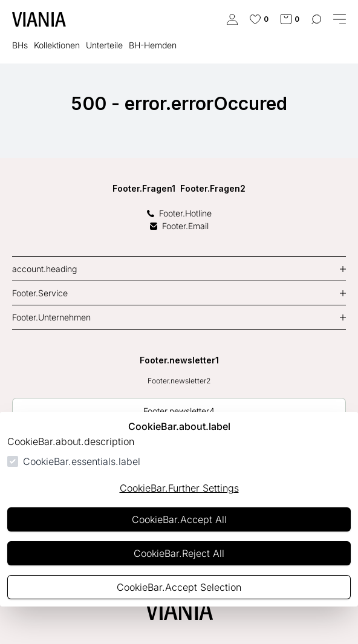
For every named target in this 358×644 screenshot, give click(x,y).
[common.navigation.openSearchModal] (316, 19)
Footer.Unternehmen (51, 317)
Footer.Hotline (179, 213)
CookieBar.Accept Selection (179, 587)
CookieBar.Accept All (179, 519)
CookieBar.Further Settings (179, 488)
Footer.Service (40, 293)
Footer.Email (179, 226)
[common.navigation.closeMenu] (340, 19)
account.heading (44, 269)
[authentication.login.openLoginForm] (232, 19)
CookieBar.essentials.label (82, 461)
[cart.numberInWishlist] (259, 19)
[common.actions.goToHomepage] (39, 19)
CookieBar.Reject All (179, 553)
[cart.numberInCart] (290, 19)
